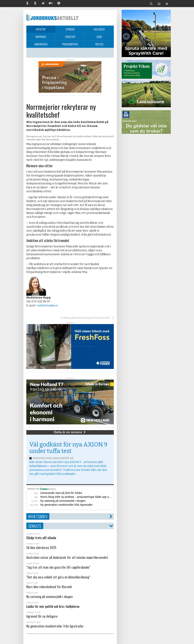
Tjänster (70, 37)
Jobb (99, 37)
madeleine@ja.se (47, 305)
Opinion (70, 29)
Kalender (99, 29)
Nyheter (41, 29)
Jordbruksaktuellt (52, 18)
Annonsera (41, 44)
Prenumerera (70, 44)
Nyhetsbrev (38, 516)
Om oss (99, 44)
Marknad (41, 37)
